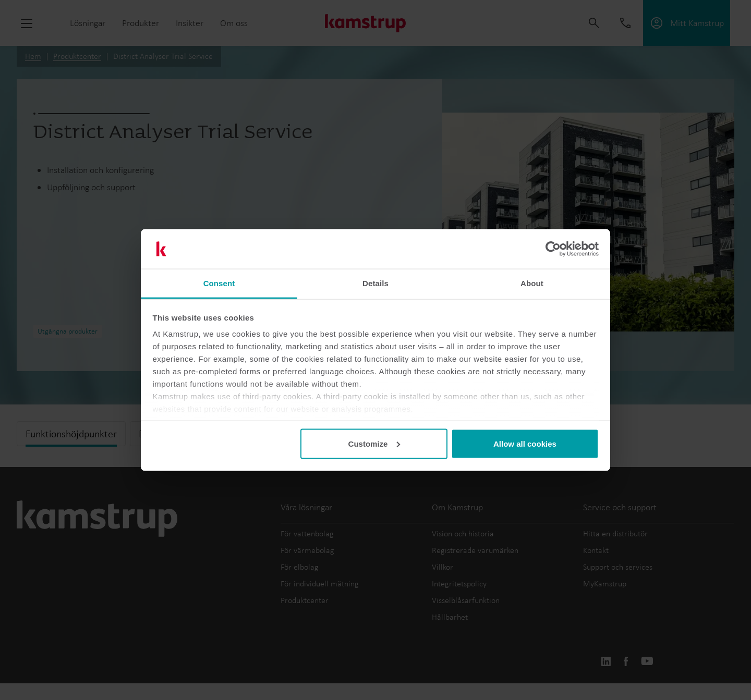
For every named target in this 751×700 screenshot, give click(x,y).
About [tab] (532, 283)
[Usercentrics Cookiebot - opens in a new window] (553, 249)
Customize (374, 443)
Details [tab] (375, 283)
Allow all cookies (525, 443)
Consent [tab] (219, 283)
